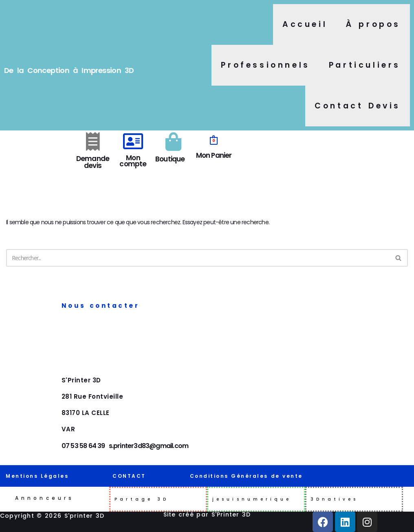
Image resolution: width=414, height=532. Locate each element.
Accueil (305, 24)
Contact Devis (358, 106)
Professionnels (265, 65)
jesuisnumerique (252, 499)
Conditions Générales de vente (246, 476)
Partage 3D (142, 499)
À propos (373, 24)
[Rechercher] (198, 258)
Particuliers (365, 65)
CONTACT (129, 476)
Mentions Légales (37, 476)
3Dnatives (335, 499)
